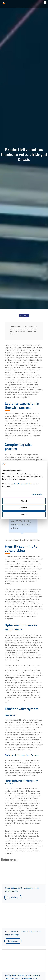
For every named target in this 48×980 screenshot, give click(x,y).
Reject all (24, 514)
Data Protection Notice (23, 484)
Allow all (24, 501)
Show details (37, 494)
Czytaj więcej (13, 897)
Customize (24, 508)
